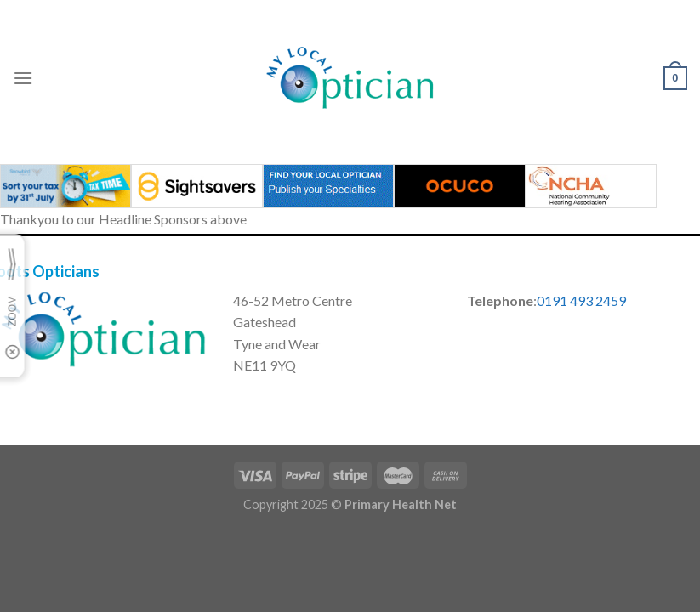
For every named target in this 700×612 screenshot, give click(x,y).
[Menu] (23, 78)
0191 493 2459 (581, 300)
